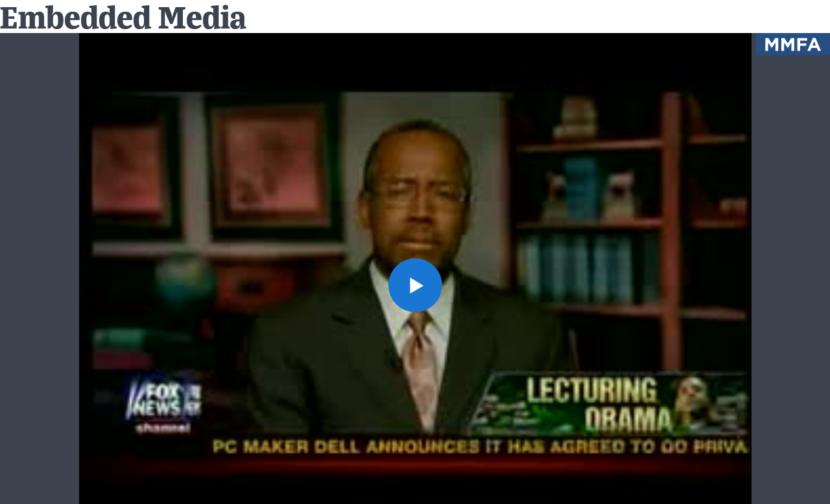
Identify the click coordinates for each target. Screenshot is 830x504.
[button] (415, 285)
